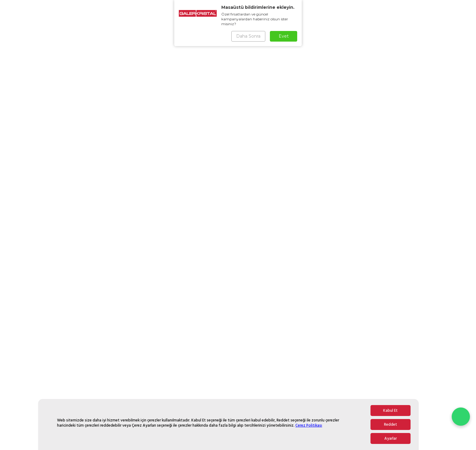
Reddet (391, 424)
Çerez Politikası (309, 425)
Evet (284, 36)
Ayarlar (391, 438)
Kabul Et (390, 411)
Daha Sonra (248, 36)
